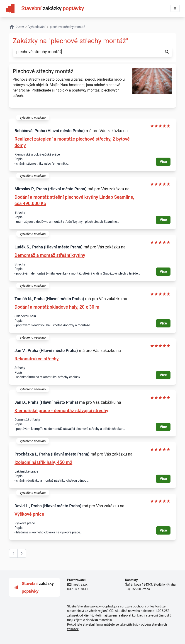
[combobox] (87, 52)
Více (163, 162)
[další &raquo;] (22, 553)
